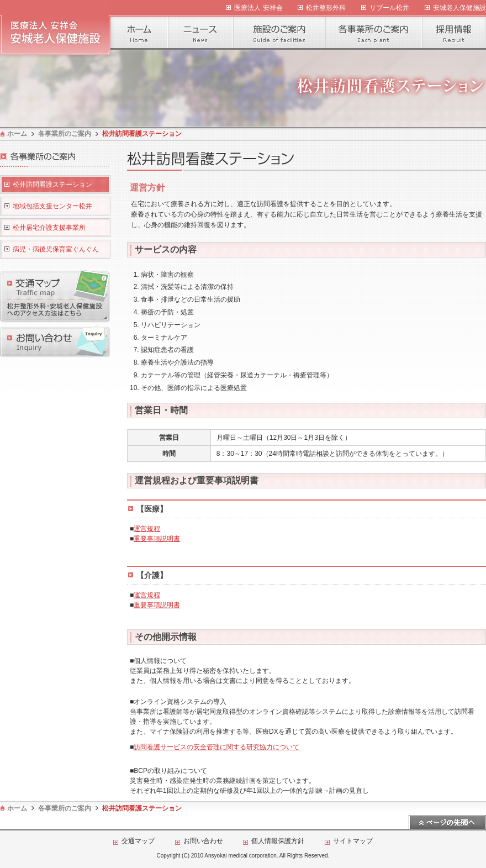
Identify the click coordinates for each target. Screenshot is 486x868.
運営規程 (147, 529)
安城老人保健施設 (459, 8)
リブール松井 (389, 8)
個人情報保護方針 (278, 841)
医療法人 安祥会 (258, 8)
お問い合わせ (203, 841)
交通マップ (138, 841)
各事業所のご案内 (65, 134)
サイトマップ (353, 841)
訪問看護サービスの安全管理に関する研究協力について (216, 747)
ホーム (17, 134)
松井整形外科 (326, 8)
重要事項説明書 (157, 539)
